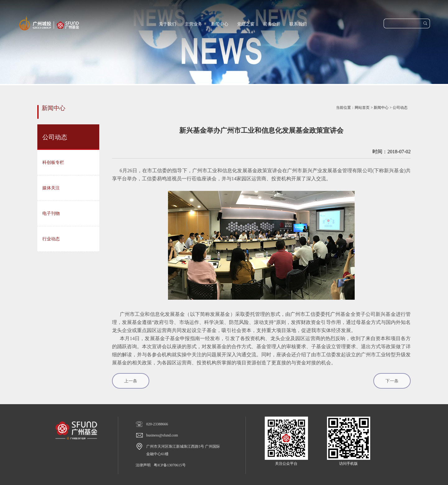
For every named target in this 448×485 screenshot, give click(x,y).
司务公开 (272, 24)
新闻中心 (220, 24)
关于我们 (167, 24)
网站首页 (362, 108)
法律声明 (143, 465)
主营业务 (194, 24)
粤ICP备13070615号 (170, 465)
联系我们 (298, 24)
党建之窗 (246, 24)
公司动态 (400, 108)
